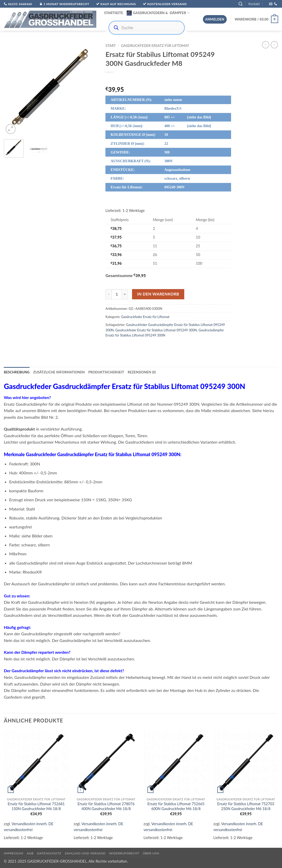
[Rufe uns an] (276, 4)
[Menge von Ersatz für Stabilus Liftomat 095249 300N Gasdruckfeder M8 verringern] (109, 294)
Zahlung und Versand (85, 853)
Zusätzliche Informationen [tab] (59, 372)
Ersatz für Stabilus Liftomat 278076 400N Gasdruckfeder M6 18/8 (106, 806)
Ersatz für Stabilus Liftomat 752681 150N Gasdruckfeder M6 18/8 (36, 806)
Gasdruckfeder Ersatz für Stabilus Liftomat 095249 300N (156, 330)
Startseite (114, 13)
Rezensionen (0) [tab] (142, 372)
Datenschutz (49, 853)
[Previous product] (274, 45)
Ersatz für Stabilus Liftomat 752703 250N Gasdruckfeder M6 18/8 (246, 806)
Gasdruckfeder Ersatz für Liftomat (155, 46)
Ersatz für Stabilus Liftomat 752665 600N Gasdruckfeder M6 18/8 (176, 806)
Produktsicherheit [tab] (106, 372)
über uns (151, 853)
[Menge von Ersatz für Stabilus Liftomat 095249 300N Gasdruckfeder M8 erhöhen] (125, 294)
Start (111, 46)
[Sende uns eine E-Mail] (271, 4)
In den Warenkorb (158, 294)
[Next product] (266, 45)
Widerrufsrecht (124, 853)
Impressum (14, 853)
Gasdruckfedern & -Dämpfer (158, 13)
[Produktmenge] (117, 294)
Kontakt (254, 4)
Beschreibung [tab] (17, 372)
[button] (241, 4)
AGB (30, 853)
